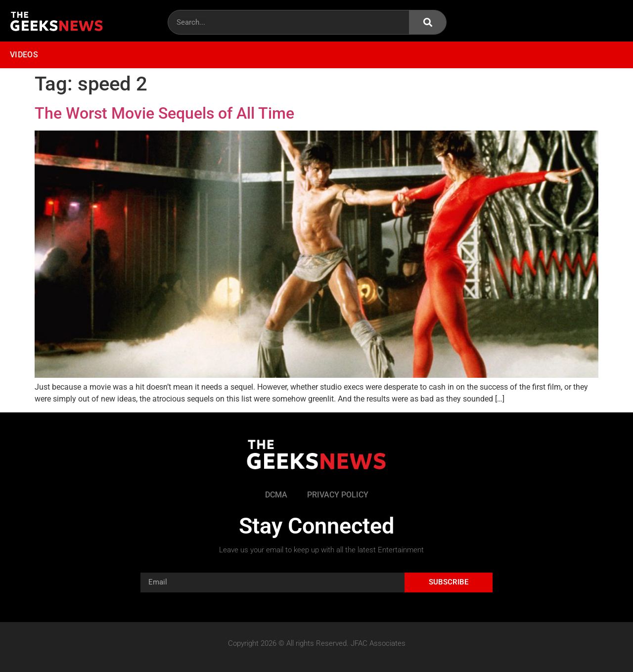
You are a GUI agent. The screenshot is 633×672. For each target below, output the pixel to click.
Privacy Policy (338, 495)
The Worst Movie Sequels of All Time (164, 113)
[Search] (428, 22)
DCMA (276, 495)
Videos (24, 55)
